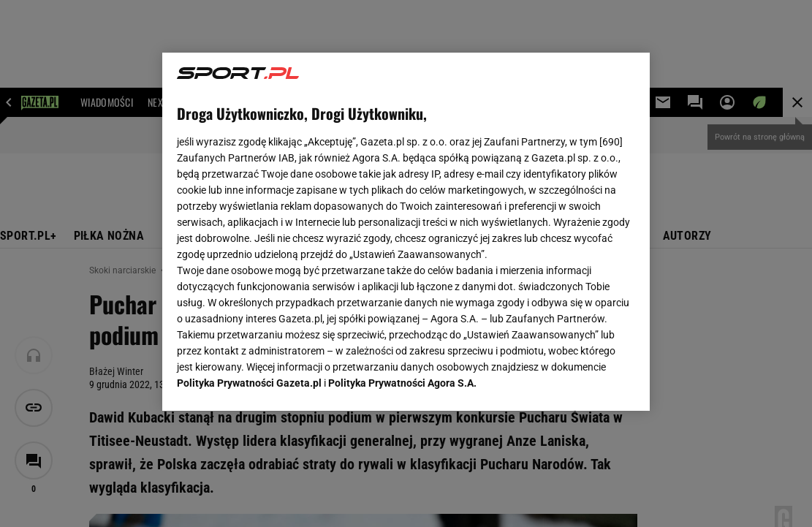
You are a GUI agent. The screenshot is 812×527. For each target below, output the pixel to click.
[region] (406, 232)
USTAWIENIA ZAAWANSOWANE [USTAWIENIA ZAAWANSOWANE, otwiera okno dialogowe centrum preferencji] (273, 382)
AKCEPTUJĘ (586, 382)
